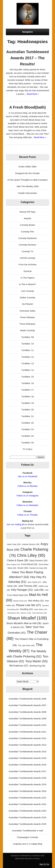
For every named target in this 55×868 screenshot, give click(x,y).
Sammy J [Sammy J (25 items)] (26, 613)
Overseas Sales (27, 311)
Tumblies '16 (27, 383)
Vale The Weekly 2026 (27, 186)
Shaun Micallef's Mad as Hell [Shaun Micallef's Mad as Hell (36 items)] (24, 623)
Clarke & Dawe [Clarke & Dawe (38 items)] (18, 560)
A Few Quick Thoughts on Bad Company (27, 180)
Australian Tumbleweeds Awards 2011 (27, 732)
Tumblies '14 (27, 370)
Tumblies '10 (27, 344)
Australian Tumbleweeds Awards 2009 (27, 718)
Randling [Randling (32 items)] (26, 609)
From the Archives (27, 264)
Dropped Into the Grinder (27, 173)
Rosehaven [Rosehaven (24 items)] (13, 613)
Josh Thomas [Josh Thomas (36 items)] (28, 586)
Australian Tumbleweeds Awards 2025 (27, 824)
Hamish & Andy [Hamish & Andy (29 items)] (38, 568)
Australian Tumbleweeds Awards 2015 (27, 758)
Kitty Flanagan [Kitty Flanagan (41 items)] (22, 590)
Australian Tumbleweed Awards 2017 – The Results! (28, 58)
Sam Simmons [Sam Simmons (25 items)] (39, 613)
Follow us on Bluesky (28, 486)
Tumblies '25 (27, 443)
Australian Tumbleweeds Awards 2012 (27, 738)
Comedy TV (28, 251)
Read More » (33, 94)
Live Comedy (27, 291)
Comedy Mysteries (28, 238)
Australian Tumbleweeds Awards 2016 (27, 765)
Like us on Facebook (27, 476)
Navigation (28, 32)
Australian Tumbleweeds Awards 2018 (27, 778)
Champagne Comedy (28, 837)
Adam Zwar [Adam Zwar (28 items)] (14, 544)
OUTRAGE (27, 304)
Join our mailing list (16, 524)
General (27, 271)
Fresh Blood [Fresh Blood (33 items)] (29, 564)
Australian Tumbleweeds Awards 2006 (27, 699)
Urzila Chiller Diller (27, 167)
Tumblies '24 (27, 436)
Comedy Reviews (27, 245)
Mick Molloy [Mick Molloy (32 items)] (36, 601)
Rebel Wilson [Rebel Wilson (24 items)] (41, 609)
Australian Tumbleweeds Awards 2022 (27, 804)
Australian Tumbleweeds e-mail (27, 831)
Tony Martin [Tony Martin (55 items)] (36, 661)
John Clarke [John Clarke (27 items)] (34, 582)
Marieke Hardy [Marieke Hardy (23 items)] (20, 601)
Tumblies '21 (27, 416)
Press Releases (27, 324)
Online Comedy (27, 298)
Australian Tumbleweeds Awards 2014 (27, 752)
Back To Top (44, 864)
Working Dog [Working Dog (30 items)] (37, 666)
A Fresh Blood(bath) (27, 107)
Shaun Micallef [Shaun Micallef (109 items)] (27, 618)
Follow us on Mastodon (27, 505)
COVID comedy (28, 258)
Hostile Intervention (27, 193)
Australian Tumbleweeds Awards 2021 (27, 798)
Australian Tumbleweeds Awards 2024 (27, 817)
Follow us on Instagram (27, 496)
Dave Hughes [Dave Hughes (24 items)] (13, 564)
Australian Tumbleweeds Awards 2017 (27, 771)
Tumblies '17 (27, 390)
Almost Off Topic (27, 212)
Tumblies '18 (27, 396)
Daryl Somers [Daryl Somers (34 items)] (38, 560)
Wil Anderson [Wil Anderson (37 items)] (19, 666)
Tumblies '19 (27, 403)
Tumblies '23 (27, 429)
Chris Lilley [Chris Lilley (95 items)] (31, 555)
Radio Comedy (27, 330)
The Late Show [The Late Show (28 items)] (26, 645)
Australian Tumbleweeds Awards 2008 (27, 712)
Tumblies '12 (27, 357)
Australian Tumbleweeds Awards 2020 (27, 791)
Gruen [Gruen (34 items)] (23, 568)
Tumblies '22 (27, 423)
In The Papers (27, 278)
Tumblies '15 (27, 377)
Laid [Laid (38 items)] (39, 590)
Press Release (27, 317)
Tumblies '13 (27, 363)
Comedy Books (27, 225)
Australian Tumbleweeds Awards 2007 (27, 705)
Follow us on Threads (28, 515)
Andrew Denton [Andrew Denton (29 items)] (31, 544)
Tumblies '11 (27, 350)
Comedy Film (27, 232)
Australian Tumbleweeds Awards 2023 (27, 811)
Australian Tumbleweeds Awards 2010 (27, 725)
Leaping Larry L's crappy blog (27, 844)
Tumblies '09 (27, 337)
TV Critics (28, 449)
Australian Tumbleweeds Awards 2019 (27, 784)
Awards (27, 218)
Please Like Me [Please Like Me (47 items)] (28, 605)
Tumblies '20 (27, 410)
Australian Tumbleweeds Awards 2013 (27, 745)
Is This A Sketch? (27, 284)
